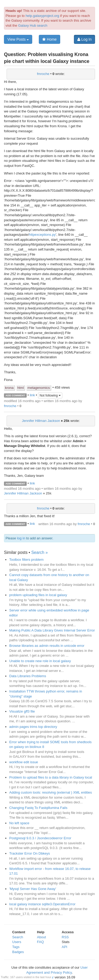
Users (17, 942)
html (21, 388)
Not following (50, 395)
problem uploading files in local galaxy (38, 595)
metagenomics (39, 388)
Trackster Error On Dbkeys (30, 853)
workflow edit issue (24, 762)
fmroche (43, 74)
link (32, 395)
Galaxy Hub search (33, 25)
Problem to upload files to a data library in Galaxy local (51, 777)
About (41, 937)
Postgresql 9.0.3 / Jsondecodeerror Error (40, 838)
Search (18, 937)
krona (9, 388)
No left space (19, 823)
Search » (39, 552)
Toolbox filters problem (26, 560)
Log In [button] (84, 39)
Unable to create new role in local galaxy (40, 661)
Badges (18, 952)
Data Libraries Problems (28, 676)
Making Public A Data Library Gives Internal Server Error (52, 630)
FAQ (40, 942)
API (65, 947)
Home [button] (49, 39)
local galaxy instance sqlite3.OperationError (42, 904)
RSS (65, 937)
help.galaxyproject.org (42, 16)
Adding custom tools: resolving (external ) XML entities (51, 792)
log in (21, 538)
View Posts (18, 39)
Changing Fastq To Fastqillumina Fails (38, 808)
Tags (16, 947)
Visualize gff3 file (22, 711)
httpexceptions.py (42, 235)
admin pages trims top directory (33, 727)
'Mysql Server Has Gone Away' (33, 889)
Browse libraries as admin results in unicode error (47, 646)
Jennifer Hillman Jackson (41, 421)
